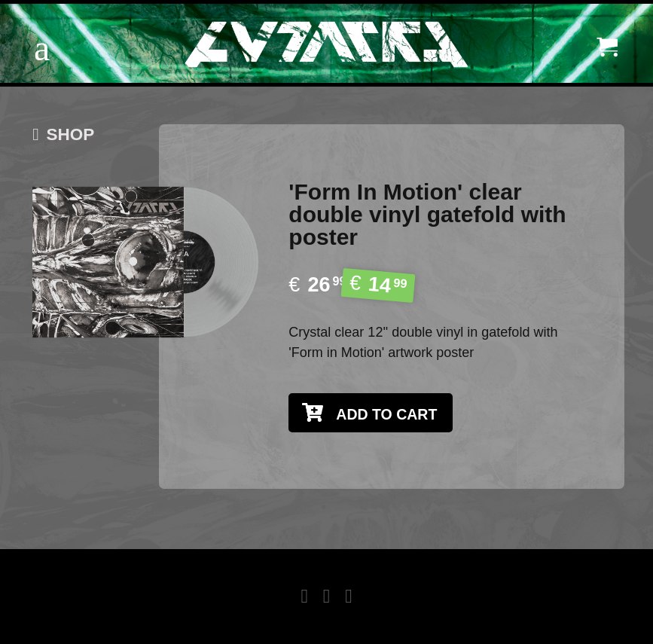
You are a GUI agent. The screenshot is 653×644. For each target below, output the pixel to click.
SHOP (63, 134)
